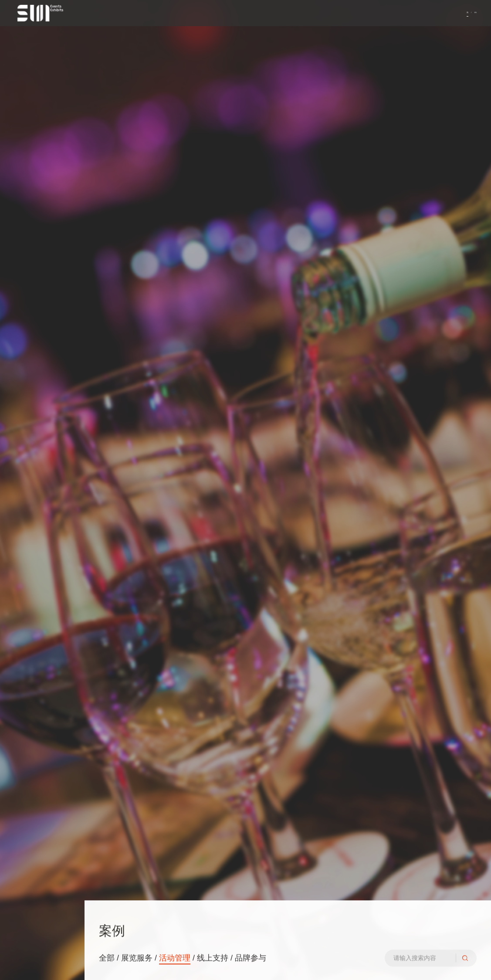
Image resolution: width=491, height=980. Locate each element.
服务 (20, 485)
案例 (20, 500)
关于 (20, 468)
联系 (20, 516)
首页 (20, 452)
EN (472, 15)
